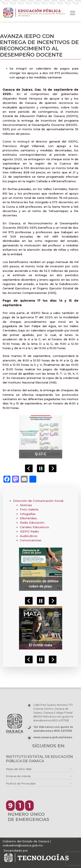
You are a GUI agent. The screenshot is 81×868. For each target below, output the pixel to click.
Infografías (28, 514)
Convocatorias (31, 540)
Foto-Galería (29, 509)
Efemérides (28, 518)
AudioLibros (29, 536)
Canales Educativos (34, 527)
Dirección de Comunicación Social (38, 501)
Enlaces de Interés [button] (18, 776)
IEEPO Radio (29, 531)
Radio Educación (32, 523)
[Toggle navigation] (73, 13)
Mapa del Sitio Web (19, 769)
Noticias (26, 505)
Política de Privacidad (21, 783)
